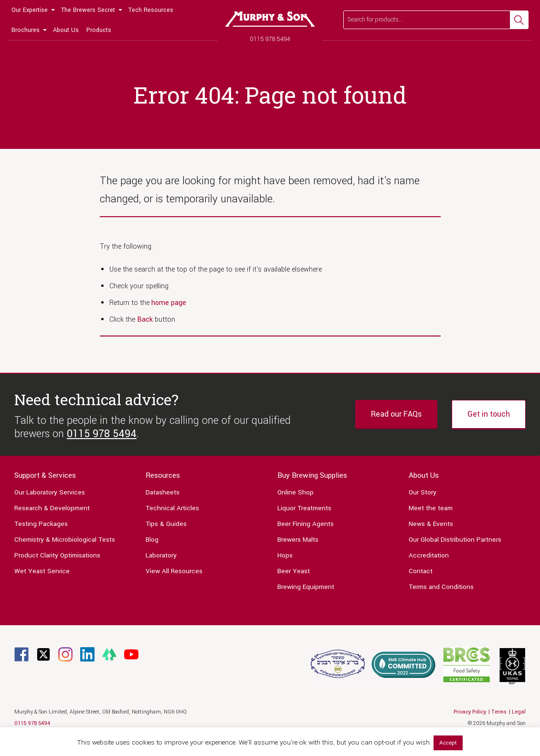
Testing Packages (41, 524)
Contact (421, 571)
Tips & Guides (166, 524)
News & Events (431, 524)
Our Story (423, 492)
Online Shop (296, 492)
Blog (152, 540)
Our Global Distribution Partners (455, 540)
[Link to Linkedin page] (87, 654)
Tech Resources (151, 10)
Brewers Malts (298, 540)
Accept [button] (448, 743)
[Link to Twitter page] (43, 654)
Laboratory (161, 555)
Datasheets (163, 492)
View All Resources (174, 571)
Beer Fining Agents (306, 524)
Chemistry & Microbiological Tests (65, 540)
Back (145, 320)
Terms (499, 712)
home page (169, 303)
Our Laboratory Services (50, 492)
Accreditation (429, 555)
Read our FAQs (396, 414)
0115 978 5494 (270, 39)
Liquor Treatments (304, 508)
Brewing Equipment (306, 587)
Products (99, 30)
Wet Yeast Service (42, 571)
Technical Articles (172, 508)
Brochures (26, 30)
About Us (66, 30)
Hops (285, 555)
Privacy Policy (470, 712)
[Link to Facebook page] (21, 654)
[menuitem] (32, 10)
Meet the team (431, 508)
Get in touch (489, 414)
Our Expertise (30, 10)
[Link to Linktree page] (109, 654)
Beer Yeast (294, 571)
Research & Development (52, 508)
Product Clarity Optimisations (57, 555)
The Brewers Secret (88, 10)
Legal (519, 712)
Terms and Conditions (441, 587)
